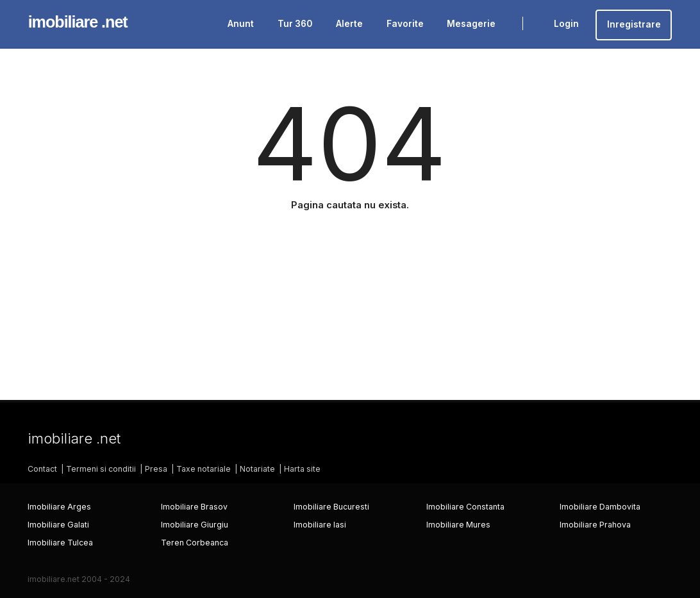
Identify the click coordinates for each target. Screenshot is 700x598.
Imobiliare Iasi (320, 525)
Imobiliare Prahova (595, 525)
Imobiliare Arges (59, 507)
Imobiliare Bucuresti (331, 507)
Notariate (257, 469)
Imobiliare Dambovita (600, 507)
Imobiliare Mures (458, 525)
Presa (156, 469)
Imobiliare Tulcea (60, 543)
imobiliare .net (78, 22)
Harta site (302, 469)
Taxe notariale (204, 469)
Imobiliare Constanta (465, 507)
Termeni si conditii (101, 469)
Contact (42, 469)
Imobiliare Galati (58, 525)
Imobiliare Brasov (194, 507)
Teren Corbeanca (195, 543)
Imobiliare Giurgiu (195, 525)
